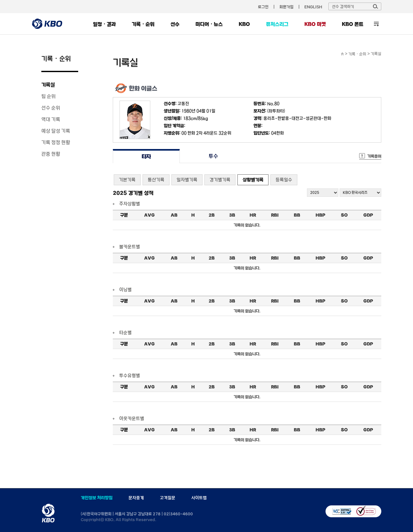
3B (232, 215)
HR (253, 215)
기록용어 (374, 156)
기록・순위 (143, 24)
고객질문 (168, 498)
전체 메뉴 (376, 24)
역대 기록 (51, 119)
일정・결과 (104, 24)
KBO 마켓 (315, 24)
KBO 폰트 (353, 24)
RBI (275, 215)
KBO (244, 24)
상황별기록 (253, 180)
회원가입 (286, 7)
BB (297, 215)
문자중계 (136, 498)
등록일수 (284, 180)
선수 (175, 24)
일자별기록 (187, 180)
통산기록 (156, 180)
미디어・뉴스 (209, 24)
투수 (213, 156)
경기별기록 (220, 180)
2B (212, 215)
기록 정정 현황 (56, 142)
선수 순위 (51, 108)
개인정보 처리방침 (97, 498)
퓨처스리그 (277, 24)
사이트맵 (199, 498)
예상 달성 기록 (56, 131)
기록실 (48, 85)
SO (344, 215)
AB (174, 215)
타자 (146, 156)
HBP (320, 215)
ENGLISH (313, 7)
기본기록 (127, 180)
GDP (368, 215)
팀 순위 (49, 96)
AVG (149, 215)
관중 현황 (51, 154)
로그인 (263, 7)
